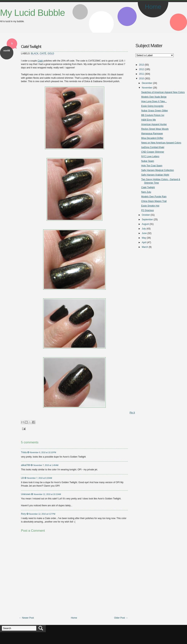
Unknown (26, 494)
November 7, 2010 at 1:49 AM (46, 465)
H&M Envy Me (149, 120)
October (146, 215)
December (147, 83)
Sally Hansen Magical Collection (158, 170)
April (144, 242)
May (144, 238)
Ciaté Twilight (31, 47)
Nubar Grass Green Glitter (155, 111)
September (147, 220)
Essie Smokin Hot (150, 206)
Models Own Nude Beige (154, 97)
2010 (142, 79)
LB (22, 478)
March (145, 247)
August (145, 224)
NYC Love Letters (150, 156)
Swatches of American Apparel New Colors (163, 92)
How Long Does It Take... (154, 101)
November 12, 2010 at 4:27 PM (42, 514)
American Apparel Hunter (154, 124)
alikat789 (26, 465)
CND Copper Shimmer (153, 152)
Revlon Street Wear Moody (155, 129)
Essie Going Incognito (152, 106)
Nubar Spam (148, 161)
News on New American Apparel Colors (161, 143)
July (144, 229)
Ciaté (43, 53)
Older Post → (121, 618)
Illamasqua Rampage (152, 134)
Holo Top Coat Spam (152, 166)
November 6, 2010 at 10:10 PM (43, 452)
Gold (51, 53)
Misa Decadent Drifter (152, 138)
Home (153, 7)
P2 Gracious (148, 210)
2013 (142, 65)
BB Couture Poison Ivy (153, 115)
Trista (24, 452)
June (144, 233)
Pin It (132, 413)
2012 (142, 69)
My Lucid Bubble (32, 13)
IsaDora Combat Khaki (153, 147)
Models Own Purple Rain (154, 197)
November (147, 88)
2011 (142, 74)
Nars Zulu (146, 192)
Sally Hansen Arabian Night (155, 175)
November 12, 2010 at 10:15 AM (47, 494)
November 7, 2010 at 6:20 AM (39, 478)
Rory (23, 514)
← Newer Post (26, 618)
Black (35, 53)
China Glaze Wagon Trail (154, 201)
